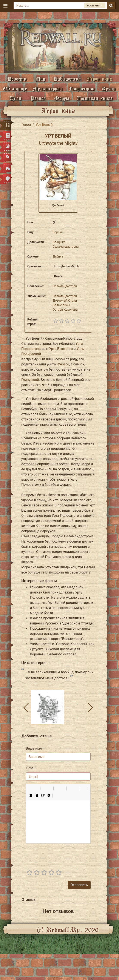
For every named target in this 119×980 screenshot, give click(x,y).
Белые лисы (61, 305)
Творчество (81, 88)
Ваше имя (34, 748)
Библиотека (67, 79)
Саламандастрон (65, 286)
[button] (31, 788)
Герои (26, 125)
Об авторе (15, 88)
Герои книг (99, 79)
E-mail (31, 768)
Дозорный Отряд (65, 301)
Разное (38, 98)
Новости (17, 79)
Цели (15, 98)
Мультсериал (48, 88)
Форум (62, 98)
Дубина (58, 256)
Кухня (109, 88)
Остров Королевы (65, 310)
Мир (40, 79)
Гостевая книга (95, 98)
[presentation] (58, 855)
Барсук (58, 232)
